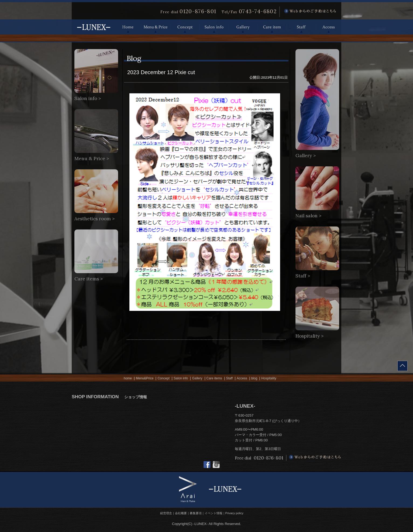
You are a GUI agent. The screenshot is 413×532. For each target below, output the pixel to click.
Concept (185, 27)
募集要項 (196, 513)
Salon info (214, 27)
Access (329, 27)
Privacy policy (234, 513)
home (128, 378)
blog (254, 378)
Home (128, 27)
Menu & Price (156, 27)
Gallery (243, 27)
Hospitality (269, 378)
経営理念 (166, 513)
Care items (214, 378)
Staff (301, 27)
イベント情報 (214, 513)
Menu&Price (145, 378)
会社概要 (181, 513)
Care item (272, 27)
